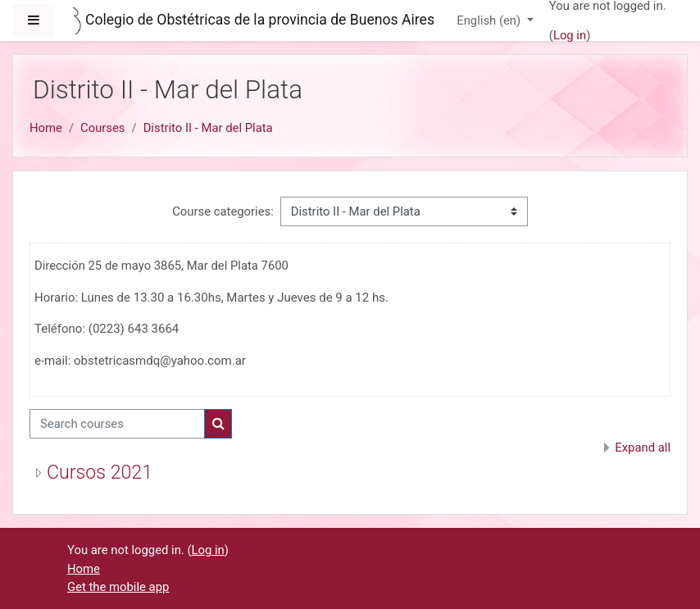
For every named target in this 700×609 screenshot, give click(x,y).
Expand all (643, 448)
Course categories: (223, 211)
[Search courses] (117, 424)
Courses (102, 128)
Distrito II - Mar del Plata (208, 128)
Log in (570, 35)
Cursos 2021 (100, 473)
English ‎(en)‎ (490, 20)
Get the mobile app (118, 587)
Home (46, 128)
